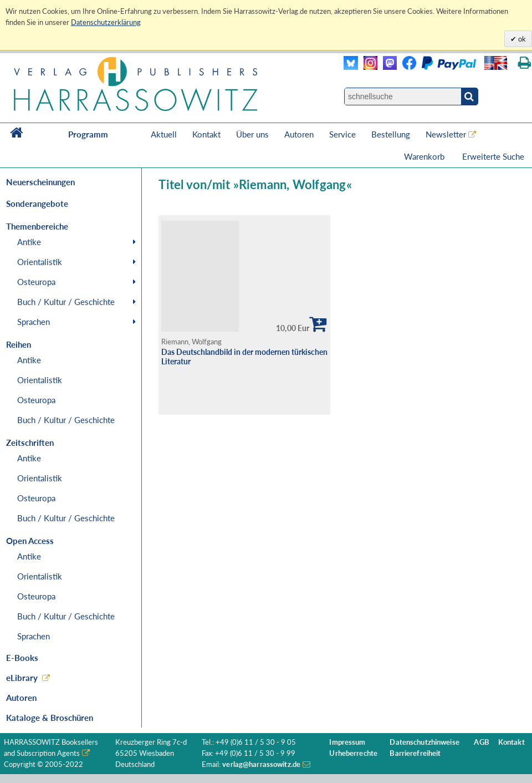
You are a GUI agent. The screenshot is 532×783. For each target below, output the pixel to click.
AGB (481, 742)
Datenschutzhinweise (424, 742)
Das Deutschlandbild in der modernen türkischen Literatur (244, 357)
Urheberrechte (353, 753)
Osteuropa (36, 282)
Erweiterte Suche (493, 156)
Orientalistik (40, 262)
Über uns (252, 134)
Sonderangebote (37, 204)
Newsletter (446, 134)
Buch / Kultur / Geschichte (66, 302)
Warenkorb (425, 156)
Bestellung (391, 134)
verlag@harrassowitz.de (261, 764)
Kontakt (206, 134)
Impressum (347, 742)
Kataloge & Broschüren (50, 718)
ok (521, 39)
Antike (29, 242)
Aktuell (164, 134)
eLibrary (22, 678)
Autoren (299, 134)
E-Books (22, 658)
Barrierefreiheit (415, 753)
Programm (88, 134)
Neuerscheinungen (40, 182)
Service (342, 134)
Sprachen (34, 322)
